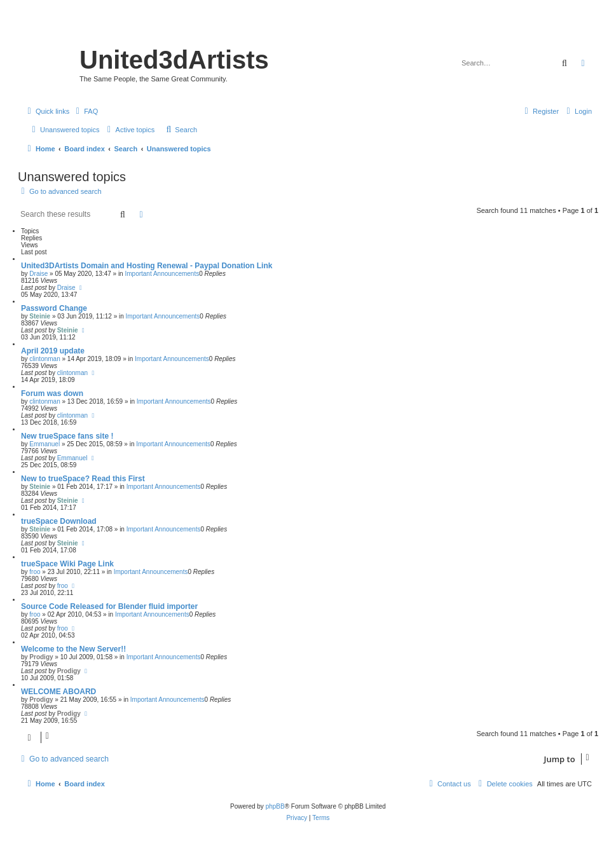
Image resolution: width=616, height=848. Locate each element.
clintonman (44, 359)
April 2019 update (53, 351)
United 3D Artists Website (308, 28)
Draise (38, 274)
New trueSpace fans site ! (67, 436)
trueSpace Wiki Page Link (67, 564)
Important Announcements (162, 274)
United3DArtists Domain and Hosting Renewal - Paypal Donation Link (147, 266)
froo (35, 572)
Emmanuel (44, 444)
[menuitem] (85, 111)
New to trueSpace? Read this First (83, 479)
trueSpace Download (59, 521)
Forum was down (52, 393)
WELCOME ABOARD (58, 692)
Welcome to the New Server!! (73, 649)
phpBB (275, 806)
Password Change (54, 308)
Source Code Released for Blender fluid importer (109, 606)
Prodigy (41, 657)
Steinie (40, 316)
